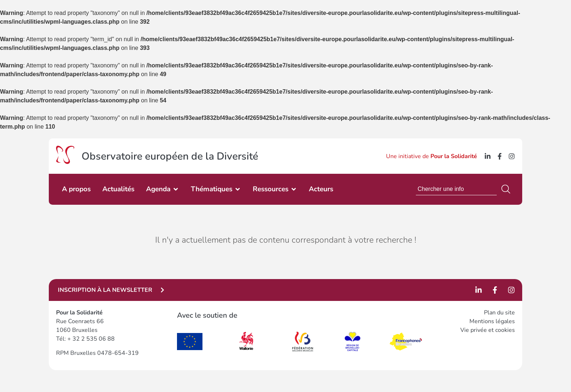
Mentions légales (492, 321)
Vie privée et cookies (488, 330)
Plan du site (499, 313)
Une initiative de (432, 156)
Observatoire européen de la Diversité (170, 156)
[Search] (507, 189)
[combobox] (456, 189)
